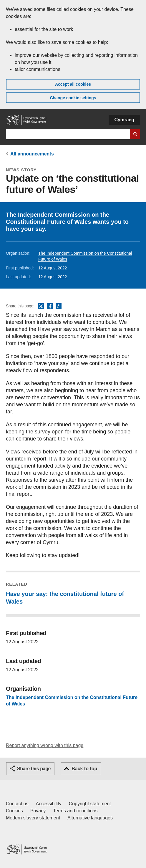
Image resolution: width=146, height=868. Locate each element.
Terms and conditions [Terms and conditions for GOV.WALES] (75, 811)
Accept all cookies (73, 84)
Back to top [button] (84, 769)
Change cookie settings (73, 98)
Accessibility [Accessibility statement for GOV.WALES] (48, 804)
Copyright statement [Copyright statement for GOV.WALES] (90, 804)
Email (59, 307)
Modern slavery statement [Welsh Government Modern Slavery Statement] (33, 818)
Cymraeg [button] (124, 120)
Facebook (50, 307)
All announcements (32, 154)
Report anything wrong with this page (45, 745)
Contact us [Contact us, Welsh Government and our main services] (17, 804)
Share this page (34, 769)
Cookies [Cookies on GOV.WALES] (14, 811)
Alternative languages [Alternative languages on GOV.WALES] (90, 818)
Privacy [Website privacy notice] (38, 811)
